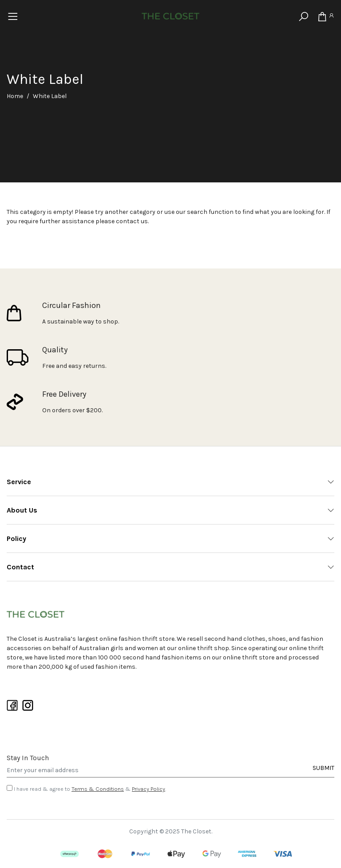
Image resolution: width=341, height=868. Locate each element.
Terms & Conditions (98, 789)
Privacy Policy (149, 789)
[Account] (331, 17)
